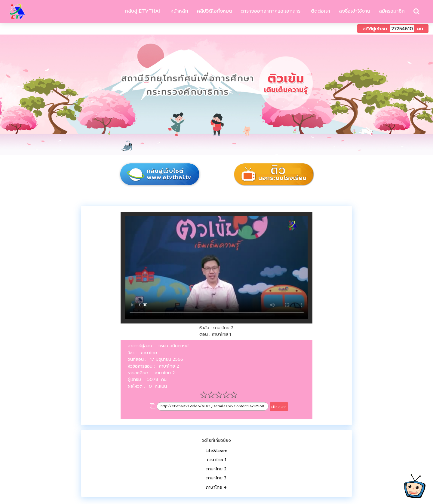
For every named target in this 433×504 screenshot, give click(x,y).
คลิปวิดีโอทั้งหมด (215, 11)
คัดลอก (279, 407)
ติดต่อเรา (320, 11)
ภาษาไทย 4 (216, 487)
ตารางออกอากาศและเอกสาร (270, 11)
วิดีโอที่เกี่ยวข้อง (216, 440)
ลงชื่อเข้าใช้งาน (355, 11)
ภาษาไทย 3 (216, 478)
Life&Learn (216, 451)
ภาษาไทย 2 (216, 469)
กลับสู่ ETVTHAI (141, 11)
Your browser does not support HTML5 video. (217, 268)
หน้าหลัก (178, 11)
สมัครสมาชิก (392, 11)
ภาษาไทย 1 (216, 460)
